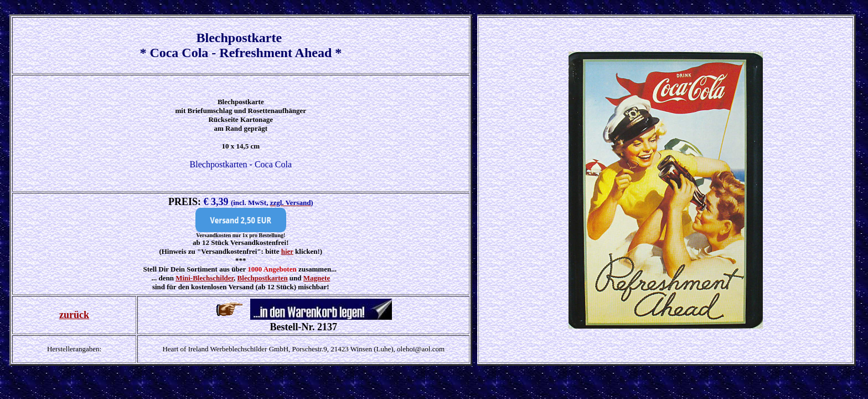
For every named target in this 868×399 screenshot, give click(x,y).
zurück (74, 315)
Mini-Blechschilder (205, 278)
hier (287, 251)
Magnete (317, 278)
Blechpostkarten (263, 278)
